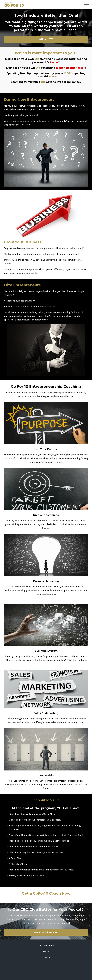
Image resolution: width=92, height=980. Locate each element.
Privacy (46, 957)
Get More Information (46, 932)
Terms (46, 951)
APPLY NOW (46, 39)
